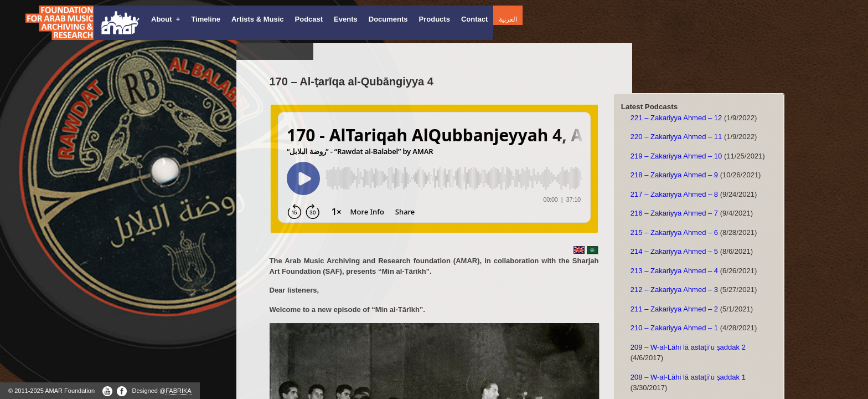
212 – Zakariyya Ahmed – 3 (674, 290)
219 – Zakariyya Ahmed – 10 (676, 156)
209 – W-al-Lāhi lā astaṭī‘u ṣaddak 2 (688, 347)
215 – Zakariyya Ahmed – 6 (674, 232)
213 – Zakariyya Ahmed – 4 (674, 271)
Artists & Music (258, 19)
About (166, 19)
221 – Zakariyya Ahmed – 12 (676, 118)
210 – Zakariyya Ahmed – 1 (674, 328)
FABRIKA (178, 391)
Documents (388, 19)
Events (346, 19)
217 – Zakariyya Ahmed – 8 (674, 194)
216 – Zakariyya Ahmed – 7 (674, 213)
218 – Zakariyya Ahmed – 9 (674, 175)
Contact (474, 19)
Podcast (309, 19)
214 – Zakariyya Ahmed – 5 (674, 251)
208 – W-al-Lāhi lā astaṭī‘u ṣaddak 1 (688, 377)
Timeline (206, 19)
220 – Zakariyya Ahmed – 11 (676, 137)
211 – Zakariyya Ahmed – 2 (674, 309)
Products (435, 19)
